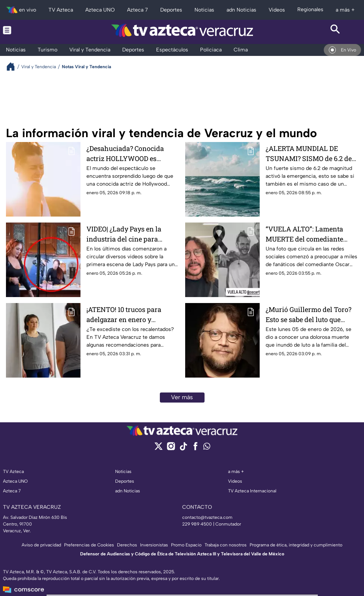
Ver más (182, 397)
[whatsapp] (207, 448)
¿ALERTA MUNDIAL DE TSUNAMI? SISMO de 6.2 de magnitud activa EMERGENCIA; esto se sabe (309, 153)
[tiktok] (183, 449)
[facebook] (195, 449)
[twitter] (159, 449)
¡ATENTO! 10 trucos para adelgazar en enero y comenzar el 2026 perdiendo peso (131, 314)
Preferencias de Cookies (89, 545)
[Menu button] (29, 30)
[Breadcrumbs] (14, 67)
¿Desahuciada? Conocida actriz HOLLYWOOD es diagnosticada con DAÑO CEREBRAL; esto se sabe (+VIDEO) (125, 153)
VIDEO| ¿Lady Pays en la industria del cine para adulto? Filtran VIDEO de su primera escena (129, 234)
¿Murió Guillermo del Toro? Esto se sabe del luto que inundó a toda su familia (308, 314)
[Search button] (335, 30)
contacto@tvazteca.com (207, 517)
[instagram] (171, 449)
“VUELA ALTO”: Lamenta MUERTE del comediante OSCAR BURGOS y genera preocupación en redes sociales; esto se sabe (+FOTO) (312, 234)
